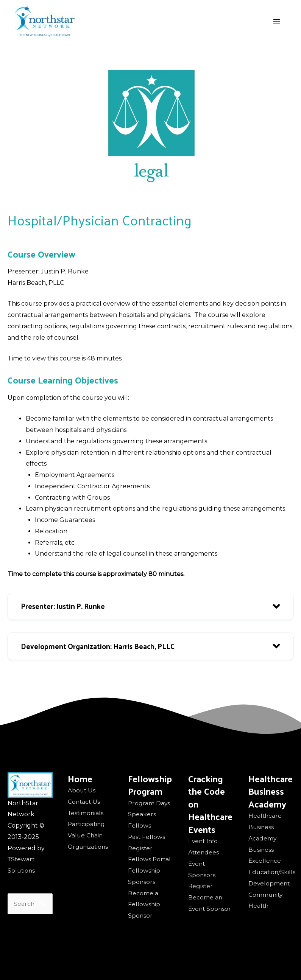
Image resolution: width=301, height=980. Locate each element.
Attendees (204, 852)
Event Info (204, 841)
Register (141, 848)
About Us (82, 790)
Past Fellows (147, 837)
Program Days (149, 803)
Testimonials (86, 813)
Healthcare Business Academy (265, 827)
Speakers (142, 814)
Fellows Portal (150, 859)
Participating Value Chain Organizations (89, 835)
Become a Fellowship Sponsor (144, 905)
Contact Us (84, 802)
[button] (150, 606)
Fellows (140, 825)
